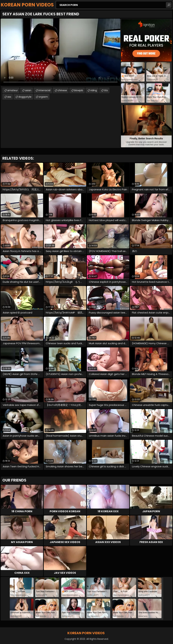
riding (94, 90)
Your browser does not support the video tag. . (60, 52)
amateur (13, 90)
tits (106, 90)
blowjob (79, 90)
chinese (62, 90)
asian (28, 90)
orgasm (43, 97)
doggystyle (25, 97)
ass (9, 97)
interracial (44, 90)
